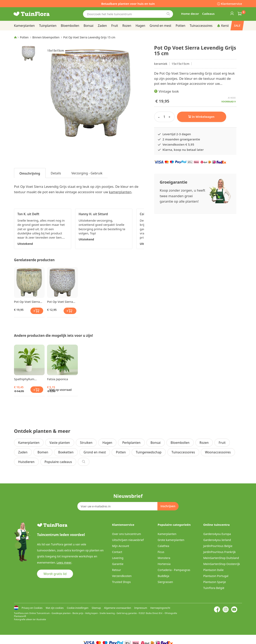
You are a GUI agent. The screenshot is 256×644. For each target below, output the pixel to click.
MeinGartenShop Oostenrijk (222, 564)
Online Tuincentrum (39, 613)
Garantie (118, 564)
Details (56, 173)
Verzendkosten (122, 576)
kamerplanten (120, 192)
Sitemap (96, 608)
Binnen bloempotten (46, 37)
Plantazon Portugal (216, 576)
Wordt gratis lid (55, 574)
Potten (24, 37)
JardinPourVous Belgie (218, 546)
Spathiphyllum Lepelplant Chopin (27, 379)
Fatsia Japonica (57, 379)
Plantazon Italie (213, 570)
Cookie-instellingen (78, 608)
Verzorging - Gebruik (87, 173)
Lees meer (63, 562)
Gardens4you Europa (217, 534)
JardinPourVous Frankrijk (219, 552)
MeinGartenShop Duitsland (221, 558)
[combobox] (128, 14)
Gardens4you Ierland (217, 540)
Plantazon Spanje (214, 582)
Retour (116, 570)
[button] (29, 53)
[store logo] (38, 14)
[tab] (30, 173)
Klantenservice (231, 4)
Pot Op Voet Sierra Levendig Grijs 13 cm (62, 302)
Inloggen (232, 13)
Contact (117, 552)
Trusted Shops (121, 582)
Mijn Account (120, 546)
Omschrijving (30, 173)
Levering (118, 558)
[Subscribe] (168, 506)
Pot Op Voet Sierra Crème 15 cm (27, 302)
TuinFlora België (214, 588)
